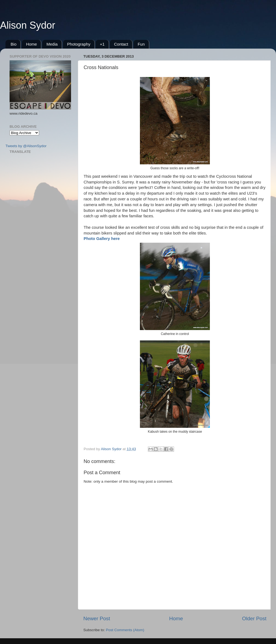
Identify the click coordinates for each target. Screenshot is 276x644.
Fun (141, 44)
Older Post (254, 618)
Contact (121, 44)
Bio (14, 44)
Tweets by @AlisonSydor (26, 146)
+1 (102, 44)
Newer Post (97, 618)
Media (52, 44)
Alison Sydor (28, 25)
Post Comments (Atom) (125, 630)
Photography (79, 44)
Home (31, 44)
